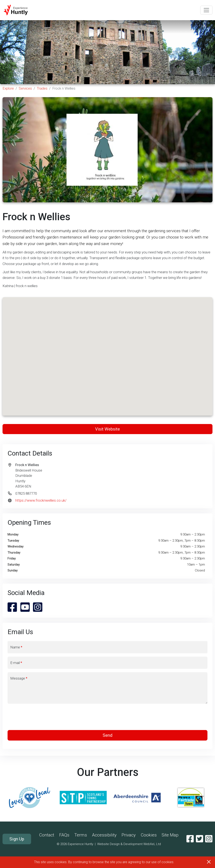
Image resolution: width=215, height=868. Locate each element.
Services (25, 88)
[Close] (209, 862)
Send (108, 735)
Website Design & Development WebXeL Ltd (129, 844)
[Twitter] (200, 839)
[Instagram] (209, 839)
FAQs (64, 835)
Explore (8, 88)
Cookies (149, 835)
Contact (47, 835)
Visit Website (107, 429)
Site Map (170, 835)
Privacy (129, 835)
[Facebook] (190, 839)
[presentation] (107, 717)
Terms (81, 835)
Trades (42, 88)
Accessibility (104, 835)
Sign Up (17, 839)
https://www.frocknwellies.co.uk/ (41, 500)
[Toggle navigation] (206, 10)
